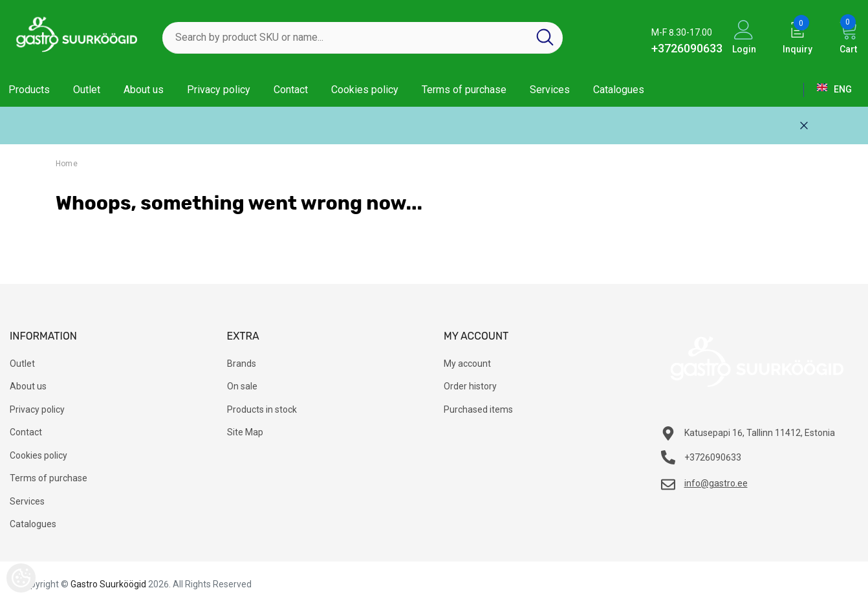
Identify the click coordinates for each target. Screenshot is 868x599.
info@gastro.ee (716, 483)
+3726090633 (687, 48)
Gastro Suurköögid (108, 584)
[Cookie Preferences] (21, 578)
